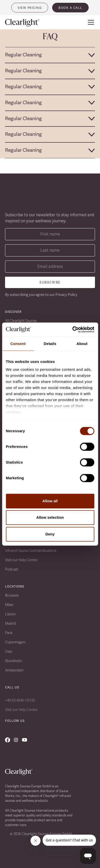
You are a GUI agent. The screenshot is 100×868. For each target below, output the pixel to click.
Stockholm (13, 661)
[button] (90, 22)
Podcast (12, 569)
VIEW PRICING (30, 8)
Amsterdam (14, 670)
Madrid (10, 623)
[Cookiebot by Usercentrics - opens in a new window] (72, 330)
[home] (25, 23)
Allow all (50, 501)
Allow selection (50, 517)
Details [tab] (50, 344)
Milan (9, 605)
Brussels (12, 595)
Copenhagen (15, 642)
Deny (50, 534)
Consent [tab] (18, 344)
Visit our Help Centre (21, 560)
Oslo (9, 652)
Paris (9, 633)
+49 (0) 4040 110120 (20, 700)
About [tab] (82, 344)
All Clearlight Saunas (21, 321)
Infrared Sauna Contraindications (31, 551)
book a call (70, 8)
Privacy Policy (66, 295)
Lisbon (10, 614)
